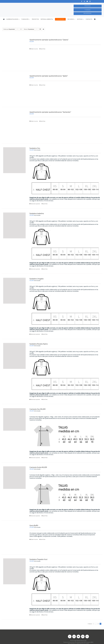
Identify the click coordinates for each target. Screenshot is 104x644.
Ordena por (9, 29)
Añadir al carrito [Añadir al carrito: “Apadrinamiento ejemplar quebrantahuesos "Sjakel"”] (34, 85)
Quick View (43, 49)
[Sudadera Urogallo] (14, 291)
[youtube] (87, 1)
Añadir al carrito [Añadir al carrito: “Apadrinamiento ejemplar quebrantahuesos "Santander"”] (34, 121)
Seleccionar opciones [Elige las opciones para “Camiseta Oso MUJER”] (35, 458)
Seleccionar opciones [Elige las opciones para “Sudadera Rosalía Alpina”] (35, 399)
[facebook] (82, 1)
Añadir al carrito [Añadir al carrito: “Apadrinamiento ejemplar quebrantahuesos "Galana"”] (34, 49)
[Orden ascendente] (21, 29)
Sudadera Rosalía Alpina (39, 344)
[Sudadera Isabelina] (14, 225)
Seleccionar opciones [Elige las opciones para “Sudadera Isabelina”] (35, 269)
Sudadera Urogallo (37, 279)
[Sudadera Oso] (14, 160)
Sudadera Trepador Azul (38, 559)
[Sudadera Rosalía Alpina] (14, 356)
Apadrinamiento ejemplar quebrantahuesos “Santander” (50, 112)
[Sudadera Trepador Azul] (14, 571)
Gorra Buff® (34, 526)
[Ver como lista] (43, 29)
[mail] (87, 636)
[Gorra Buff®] (14, 538)
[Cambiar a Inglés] (100, 19)
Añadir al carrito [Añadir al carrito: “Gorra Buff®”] (34, 539)
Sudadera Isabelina (37, 213)
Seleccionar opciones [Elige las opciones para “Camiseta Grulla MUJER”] (35, 516)
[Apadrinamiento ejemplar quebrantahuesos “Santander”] (14, 125)
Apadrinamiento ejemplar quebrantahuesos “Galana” (49, 40)
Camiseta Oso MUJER (37, 409)
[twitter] (84, 1)
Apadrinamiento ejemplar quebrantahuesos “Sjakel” (49, 76)
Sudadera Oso (35, 148)
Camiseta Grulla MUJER (38, 467)
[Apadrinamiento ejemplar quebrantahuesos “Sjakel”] (14, 89)
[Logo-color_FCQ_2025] (20, 4)
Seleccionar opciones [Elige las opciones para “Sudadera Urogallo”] (35, 334)
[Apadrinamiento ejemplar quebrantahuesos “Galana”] (14, 53)
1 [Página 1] (93, 624)
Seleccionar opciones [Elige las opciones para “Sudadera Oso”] (35, 204)
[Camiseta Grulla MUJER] (14, 478)
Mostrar (29, 29)
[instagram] (90, 1)
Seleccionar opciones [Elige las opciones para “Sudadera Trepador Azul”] (35, 615)
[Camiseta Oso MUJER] (14, 419)
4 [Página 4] (98, 624)
